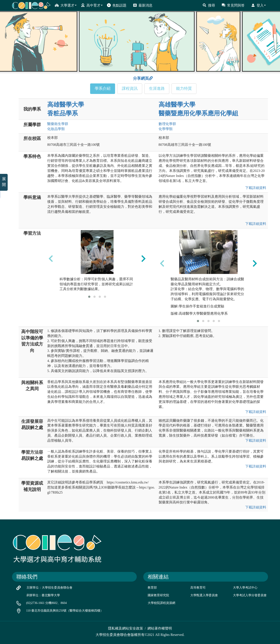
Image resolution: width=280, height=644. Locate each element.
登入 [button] (258, 5)
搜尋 (209, 5)
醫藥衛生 (58, 124)
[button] (89, 297)
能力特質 (184, 88)
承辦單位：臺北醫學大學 (43, 595)
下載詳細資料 (255, 188)
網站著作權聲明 (160, 628)
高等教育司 (198, 588)
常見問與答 (233, 5)
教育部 (152, 588)
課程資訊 (130, 88)
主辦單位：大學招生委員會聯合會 (49, 588)
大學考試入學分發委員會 (250, 595)
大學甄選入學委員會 (204, 595)
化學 (166, 129)
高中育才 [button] (92, 5)
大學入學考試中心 (245, 588)
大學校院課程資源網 (161, 603)
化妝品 (56, 129)
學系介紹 (103, 88)
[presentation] (51, 258)
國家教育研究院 (158, 595)
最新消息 (143, 5)
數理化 (167, 124)
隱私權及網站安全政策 (126, 628)
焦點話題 (117, 5)
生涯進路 (157, 88)
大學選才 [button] (66, 5)
